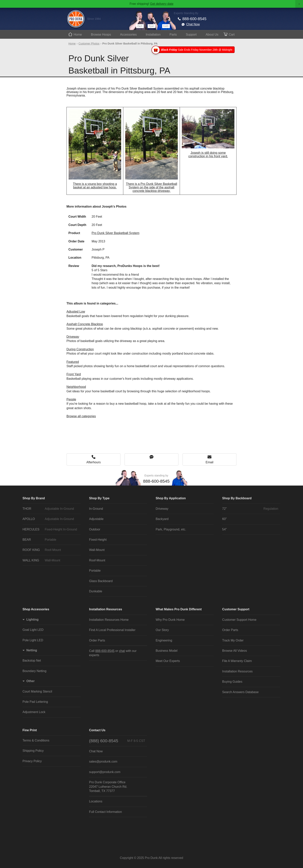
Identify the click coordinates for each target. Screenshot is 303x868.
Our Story (162, 630)
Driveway (73, 337)
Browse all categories (81, 416)
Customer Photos (89, 44)
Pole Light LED (33, 640)
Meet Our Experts (168, 661)
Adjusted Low (76, 312)
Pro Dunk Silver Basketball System (115, 233)
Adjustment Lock (34, 712)
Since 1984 (94, 19)
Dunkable (96, 591)
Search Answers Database (240, 692)
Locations (96, 801)
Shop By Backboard (237, 498)
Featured (73, 362)
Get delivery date (162, 4)
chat (122, 651)
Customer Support (236, 609)
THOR (51, 509)
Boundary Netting (35, 671)
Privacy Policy (32, 761)
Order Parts (97, 640)
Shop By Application (171, 498)
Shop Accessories (36, 609)
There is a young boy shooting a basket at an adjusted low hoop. (95, 186)
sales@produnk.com (103, 762)
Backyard (162, 519)
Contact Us (97, 730)
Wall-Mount (97, 550)
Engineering (164, 640)
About (212, 35)
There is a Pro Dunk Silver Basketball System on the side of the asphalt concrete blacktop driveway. (152, 187)
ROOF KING (51, 550)
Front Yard (74, 374)
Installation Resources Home (109, 620)
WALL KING (51, 560)
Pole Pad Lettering (35, 702)
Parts (173, 35)
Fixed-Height (98, 540)
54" (224, 529)
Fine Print (30, 730)
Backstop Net (32, 661)
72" (250, 509)
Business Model (166, 651)
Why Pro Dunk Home (170, 620)
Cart (232, 35)
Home (78, 35)
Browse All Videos (235, 651)
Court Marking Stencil (37, 691)
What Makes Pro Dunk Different (179, 609)
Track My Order (233, 640)
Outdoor (95, 529)
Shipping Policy (33, 751)
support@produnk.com (105, 772)
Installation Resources (106, 609)
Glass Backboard (101, 581)
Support (191, 35)
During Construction (80, 349)
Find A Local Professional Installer (112, 630)
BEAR (51, 540)
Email (209, 462)
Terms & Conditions (36, 740)
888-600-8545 (194, 19)
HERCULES (51, 529)
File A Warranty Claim (237, 661)
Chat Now (193, 24)
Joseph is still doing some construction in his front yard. (208, 154)
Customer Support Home (239, 620)
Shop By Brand (34, 498)
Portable (95, 571)
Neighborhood (76, 387)
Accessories (128, 35)
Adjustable (96, 519)
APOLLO (51, 519)
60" (224, 519)
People (71, 399)
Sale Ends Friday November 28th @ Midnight (194, 50)
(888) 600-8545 (117, 741)
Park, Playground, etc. (171, 529)
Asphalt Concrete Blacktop (85, 324)
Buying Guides (232, 682)
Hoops (101, 35)
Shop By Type (99, 498)
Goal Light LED (33, 630)
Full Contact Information (106, 812)
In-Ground (96, 509)
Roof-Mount (97, 560)
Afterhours (94, 462)
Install (153, 35)
